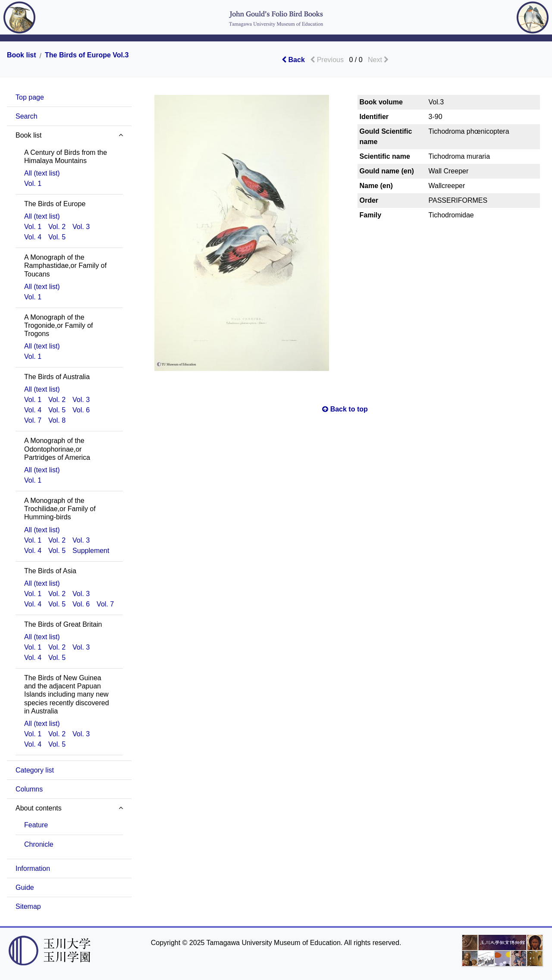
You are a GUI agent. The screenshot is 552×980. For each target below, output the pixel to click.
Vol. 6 (81, 410)
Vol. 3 (81, 227)
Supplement (91, 551)
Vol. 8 (57, 420)
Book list (22, 55)
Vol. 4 (33, 237)
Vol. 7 (33, 420)
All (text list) (42, 173)
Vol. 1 (33, 184)
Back (293, 60)
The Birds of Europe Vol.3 (87, 55)
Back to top (345, 409)
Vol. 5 (57, 237)
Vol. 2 (57, 227)
